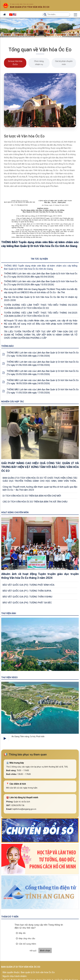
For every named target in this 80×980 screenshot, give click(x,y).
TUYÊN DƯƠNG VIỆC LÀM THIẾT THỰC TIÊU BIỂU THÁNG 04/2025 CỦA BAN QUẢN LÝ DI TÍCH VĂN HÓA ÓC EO (41, 314)
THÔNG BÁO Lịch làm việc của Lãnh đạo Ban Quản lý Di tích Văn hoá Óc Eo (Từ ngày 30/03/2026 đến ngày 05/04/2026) (41, 275)
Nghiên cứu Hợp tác (13, 402)
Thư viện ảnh (9, 613)
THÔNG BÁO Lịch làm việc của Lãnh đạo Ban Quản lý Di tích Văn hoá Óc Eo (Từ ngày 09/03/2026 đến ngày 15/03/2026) (41, 283)
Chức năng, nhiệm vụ (39, 63)
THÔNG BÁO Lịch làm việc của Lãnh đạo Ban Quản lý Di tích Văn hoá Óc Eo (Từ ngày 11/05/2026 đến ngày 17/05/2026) (43, 391)
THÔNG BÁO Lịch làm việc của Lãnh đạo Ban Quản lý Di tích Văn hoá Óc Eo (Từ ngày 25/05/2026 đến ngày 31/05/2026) (43, 373)
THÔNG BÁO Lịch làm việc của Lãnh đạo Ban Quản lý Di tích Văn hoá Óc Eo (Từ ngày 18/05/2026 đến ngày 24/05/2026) (43, 382)
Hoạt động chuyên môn (15, 512)
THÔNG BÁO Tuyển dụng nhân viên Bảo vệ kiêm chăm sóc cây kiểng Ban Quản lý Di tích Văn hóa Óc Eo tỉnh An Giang (41, 267)
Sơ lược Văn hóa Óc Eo (15, 63)
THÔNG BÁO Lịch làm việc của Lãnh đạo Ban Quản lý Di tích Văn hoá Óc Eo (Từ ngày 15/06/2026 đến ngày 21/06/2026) (43, 354)
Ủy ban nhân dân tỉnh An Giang (22, 4)
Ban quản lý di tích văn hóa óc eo (30, 7)
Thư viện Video (9, 677)
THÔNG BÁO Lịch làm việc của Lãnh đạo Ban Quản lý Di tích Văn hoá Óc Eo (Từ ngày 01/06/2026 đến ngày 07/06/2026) (43, 363)
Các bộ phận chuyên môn (64, 63)
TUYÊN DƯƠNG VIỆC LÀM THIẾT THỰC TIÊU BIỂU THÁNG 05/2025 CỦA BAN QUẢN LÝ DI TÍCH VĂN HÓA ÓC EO (41, 306)
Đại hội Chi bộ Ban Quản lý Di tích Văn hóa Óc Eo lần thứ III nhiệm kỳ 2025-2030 (41, 299)
